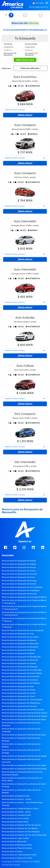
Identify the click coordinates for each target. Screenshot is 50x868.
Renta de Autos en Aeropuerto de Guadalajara (21, 590)
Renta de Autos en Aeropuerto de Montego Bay (21, 657)
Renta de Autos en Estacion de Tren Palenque (21, 832)
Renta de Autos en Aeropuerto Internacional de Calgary (25, 716)
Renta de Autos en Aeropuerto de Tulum (18, 696)
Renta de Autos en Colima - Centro (16, 812)
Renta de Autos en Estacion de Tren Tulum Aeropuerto (24, 835)
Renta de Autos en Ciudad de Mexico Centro (20, 809)
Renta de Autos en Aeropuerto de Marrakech (20, 647)
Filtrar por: (6, 68)
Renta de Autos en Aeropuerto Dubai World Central (23, 710)
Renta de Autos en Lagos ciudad (15, 838)
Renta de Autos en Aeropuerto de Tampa (18, 690)
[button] (38, 3)
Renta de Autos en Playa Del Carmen (17, 848)
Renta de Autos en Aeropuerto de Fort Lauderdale (22, 587)
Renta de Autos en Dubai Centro (15, 822)
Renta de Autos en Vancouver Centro (17, 858)
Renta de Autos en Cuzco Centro (15, 818)
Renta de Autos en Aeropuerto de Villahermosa (21, 703)
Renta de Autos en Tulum (12, 852)
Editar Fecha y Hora (25, 60)
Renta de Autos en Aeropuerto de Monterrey (20, 660)
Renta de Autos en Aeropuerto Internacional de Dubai (24, 719)
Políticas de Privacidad (11, 865)
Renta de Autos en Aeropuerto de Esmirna (19, 584)
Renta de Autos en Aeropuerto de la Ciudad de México (24, 597)
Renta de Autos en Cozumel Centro (16, 815)
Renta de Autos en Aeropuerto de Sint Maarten (21, 683)
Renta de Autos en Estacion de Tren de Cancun (21, 825)
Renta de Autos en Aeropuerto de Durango (19, 581)
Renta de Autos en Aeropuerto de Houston (19, 594)
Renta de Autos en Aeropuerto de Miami (18, 653)
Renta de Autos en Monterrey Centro (17, 845)
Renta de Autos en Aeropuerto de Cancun (19, 567)
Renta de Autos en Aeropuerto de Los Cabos (20, 637)
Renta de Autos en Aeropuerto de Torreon (19, 693)
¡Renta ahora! (25, 115)
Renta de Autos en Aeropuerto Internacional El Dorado (24, 769)
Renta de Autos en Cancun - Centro (17, 799)
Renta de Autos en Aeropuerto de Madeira (19, 640)
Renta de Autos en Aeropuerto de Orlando (19, 663)
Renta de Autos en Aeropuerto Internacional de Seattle (24, 756)
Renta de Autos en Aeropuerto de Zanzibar (19, 706)
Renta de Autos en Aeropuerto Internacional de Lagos (24, 735)
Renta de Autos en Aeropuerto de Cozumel (19, 574)
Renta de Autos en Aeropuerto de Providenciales (22, 670)
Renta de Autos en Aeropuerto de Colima (19, 571)
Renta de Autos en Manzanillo (14, 842)
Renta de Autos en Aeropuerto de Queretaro (20, 680)
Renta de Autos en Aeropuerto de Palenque (20, 667)
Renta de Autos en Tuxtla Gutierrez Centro (19, 855)
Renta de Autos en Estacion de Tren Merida (20, 828)
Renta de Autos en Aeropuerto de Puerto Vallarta (22, 673)
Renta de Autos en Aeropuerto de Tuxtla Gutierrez (22, 700)
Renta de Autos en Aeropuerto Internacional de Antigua (25, 713)
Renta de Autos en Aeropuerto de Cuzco (18, 577)
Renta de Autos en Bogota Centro (16, 796)
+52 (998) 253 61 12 (39, 7)
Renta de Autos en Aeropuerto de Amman (19, 561)
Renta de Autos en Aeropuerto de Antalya (19, 564)
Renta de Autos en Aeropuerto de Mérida (19, 650)
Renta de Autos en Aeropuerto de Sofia (18, 687)
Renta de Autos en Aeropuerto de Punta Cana (21, 677)
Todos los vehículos (31, 68)
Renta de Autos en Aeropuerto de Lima (18, 634)
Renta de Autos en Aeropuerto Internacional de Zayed (24, 765)
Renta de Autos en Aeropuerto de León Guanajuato (23, 630)
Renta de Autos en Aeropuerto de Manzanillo (20, 644)
